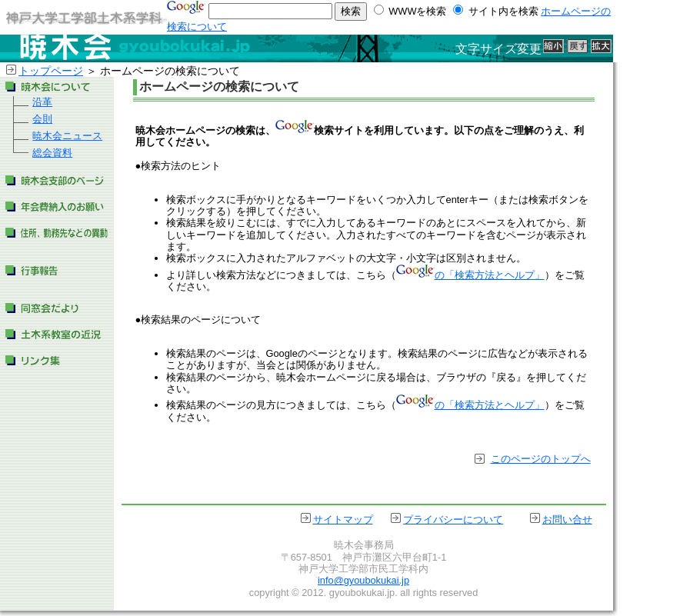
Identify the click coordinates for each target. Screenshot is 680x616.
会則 (42, 119)
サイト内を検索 (502, 11)
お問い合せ (567, 519)
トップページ (51, 71)
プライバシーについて (453, 519)
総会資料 (52, 153)
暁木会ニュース (67, 136)
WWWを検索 (418, 11)
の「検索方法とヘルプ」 (470, 275)
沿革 (42, 102)
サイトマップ (343, 519)
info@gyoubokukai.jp (363, 580)
